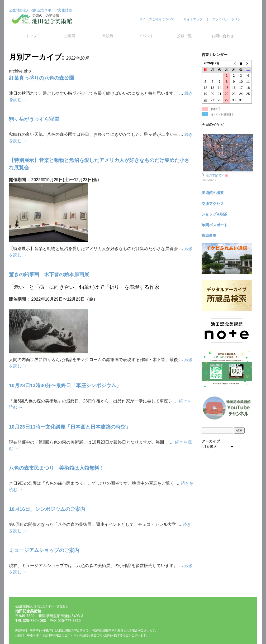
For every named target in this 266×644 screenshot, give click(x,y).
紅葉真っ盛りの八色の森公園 (42, 78)
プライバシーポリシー (228, 19)
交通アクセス (213, 204)
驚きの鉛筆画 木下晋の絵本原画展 (49, 274)
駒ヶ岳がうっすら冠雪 (34, 119)
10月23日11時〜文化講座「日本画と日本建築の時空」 (70, 427)
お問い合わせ (223, 36)
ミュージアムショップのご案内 (44, 550)
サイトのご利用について (157, 19)
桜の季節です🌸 (217, 175)
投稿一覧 (184, 36)
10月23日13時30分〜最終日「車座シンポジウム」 (65, 385)
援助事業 (209, 236)
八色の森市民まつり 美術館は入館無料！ (57, 468)
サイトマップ (193, 19)
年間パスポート (215, 225)
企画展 (70, 36)
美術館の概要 (213, 193)
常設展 (108, 36)
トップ (31, 36)
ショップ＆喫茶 (215, 214)
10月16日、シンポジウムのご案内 (47, 509)
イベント (146, 36)
